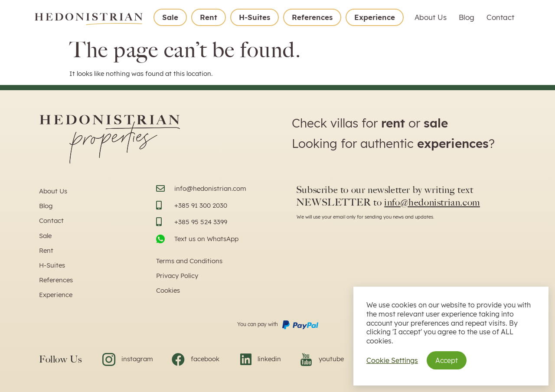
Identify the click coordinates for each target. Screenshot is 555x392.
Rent (209, 17)
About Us (431, 17)
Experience (375, 17)
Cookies (168, 290)
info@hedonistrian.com (432, 202)
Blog (467, 17)
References (312, 17)
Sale (170, 17)
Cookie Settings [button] (392, 360)
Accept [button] (447, 360)
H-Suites (255, 17)
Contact (500, 17)
